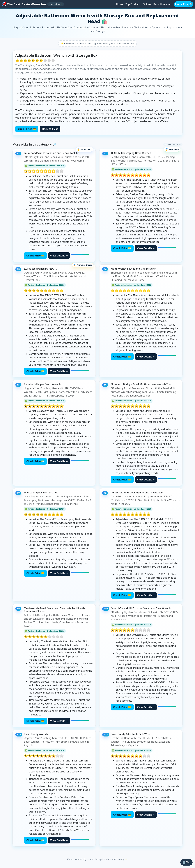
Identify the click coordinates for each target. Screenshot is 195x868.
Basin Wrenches (162, 4)
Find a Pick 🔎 (184, 4)
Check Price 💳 (27, 129)
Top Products (133, 4)
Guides (147, 4)
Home (120, 4)
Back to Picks (50, 129)
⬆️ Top (186, 862)
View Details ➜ (59, 256)
